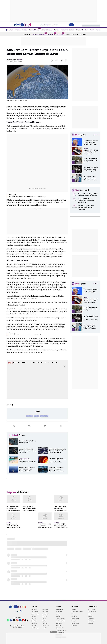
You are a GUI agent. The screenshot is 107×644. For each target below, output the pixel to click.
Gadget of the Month (39, 34)
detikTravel (45, 609)
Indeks (98, 30)
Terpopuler (26, 34)
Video (92, 30)
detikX (44, 619)
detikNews (34, 609)
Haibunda (90, 614)
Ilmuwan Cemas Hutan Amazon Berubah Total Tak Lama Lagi (27, 196)
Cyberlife (17, 30)
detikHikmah (46, 626)
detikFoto (45, 623)
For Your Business (60, 632)
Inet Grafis (83, 34)
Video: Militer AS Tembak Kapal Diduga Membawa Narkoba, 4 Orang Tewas (37, 363)
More (96, 135)
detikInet (34, 616)
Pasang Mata (59, 612)
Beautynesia (91, 619)
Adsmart (58, 614)
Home (11, 30)
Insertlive (90, 616)
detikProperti (35, 628)
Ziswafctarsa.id (60, 628)
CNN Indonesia (92, 609)
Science (57, 30)
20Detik (44, 621)
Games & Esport (35, 29)
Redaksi (74, 609)
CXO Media (91, 623)
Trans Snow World (60, 621)
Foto (87, 30)
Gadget (25, 30)
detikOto (34, 626)
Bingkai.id (58, 626)
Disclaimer (74, 626)
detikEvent (58, 616)
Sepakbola (34, 623)
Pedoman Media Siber (77, 612)
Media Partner (75, 619)
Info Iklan (74, 621)
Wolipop (45, 616)
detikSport (34, 621)
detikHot (34, 619)
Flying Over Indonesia (61, 630)
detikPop (45, 628)
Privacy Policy (75, 623)
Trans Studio (59, 623)
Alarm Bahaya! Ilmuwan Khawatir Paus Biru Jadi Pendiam (26, 335)
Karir (73, 614)
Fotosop (75, 34)
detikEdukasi (35, 612)
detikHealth (45, 614)
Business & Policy (47, 30)
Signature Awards (60, 619)
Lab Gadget (52, 34)
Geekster (61, 34)
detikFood (45, 612)
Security (68, 34)
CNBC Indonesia (92, 612)
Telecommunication (68, 30)
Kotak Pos (74, 616)
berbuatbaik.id (59, 609)
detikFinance (35, 614)
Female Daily (91, 621)
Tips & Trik (80, 30)
